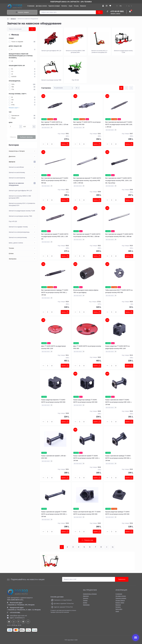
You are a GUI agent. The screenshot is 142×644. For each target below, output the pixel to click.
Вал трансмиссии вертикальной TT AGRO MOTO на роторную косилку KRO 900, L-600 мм (55, 180)
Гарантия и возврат (54, 6)
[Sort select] (63, 88)
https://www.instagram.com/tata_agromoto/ (28, 622)
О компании (31, 6)
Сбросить (13, 137)
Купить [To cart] (65, 144)
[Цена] (14, 127)
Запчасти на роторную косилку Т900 (20, 216)
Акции (70, 6)
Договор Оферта (120, 600)
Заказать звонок (115, 14)
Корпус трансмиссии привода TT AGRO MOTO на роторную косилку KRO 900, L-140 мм (118, 458)
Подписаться (122, 579)
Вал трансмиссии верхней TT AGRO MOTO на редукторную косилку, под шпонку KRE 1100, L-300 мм (87, 180)
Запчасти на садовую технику (18, 227)
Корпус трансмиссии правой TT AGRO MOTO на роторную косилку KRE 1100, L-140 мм (87, 458)
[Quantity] (48, 144)
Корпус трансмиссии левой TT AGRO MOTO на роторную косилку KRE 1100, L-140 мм (119, 402)
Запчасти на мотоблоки (16, 167)
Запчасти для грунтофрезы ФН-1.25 (20, 191)
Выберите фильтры (26, 137)
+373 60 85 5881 (14, 613)
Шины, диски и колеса (16, 243)
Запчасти (13, 19)
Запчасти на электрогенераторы (19, 232)
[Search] (99, 12)
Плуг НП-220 (13, 221)
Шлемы (11, 253)
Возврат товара (120, 603)
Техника (11, 248)
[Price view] (131, 88)
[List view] (126, 88)
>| (113, 547)
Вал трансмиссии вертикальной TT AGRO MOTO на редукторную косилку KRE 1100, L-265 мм (119, 124)
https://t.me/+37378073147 (9, 622)
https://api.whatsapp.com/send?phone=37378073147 (14, 622)
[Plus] (52, 144)
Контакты (64, 6)
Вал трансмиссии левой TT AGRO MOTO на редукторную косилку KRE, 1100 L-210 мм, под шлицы (119, 180)
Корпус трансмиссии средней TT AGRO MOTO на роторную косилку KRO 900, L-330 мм (54, 514)
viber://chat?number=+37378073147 (19, 622)
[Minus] (43, 144)
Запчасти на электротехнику (18, 237)
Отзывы (76, 6)
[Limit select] (77, 88)
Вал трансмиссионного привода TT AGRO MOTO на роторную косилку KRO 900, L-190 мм (55, 292)
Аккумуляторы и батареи (17, 151)
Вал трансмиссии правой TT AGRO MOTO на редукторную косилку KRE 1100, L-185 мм (55, 236)
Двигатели (12, 156)
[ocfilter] (32, 29)
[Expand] (35, 151)
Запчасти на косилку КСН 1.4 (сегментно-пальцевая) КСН (22, 204)
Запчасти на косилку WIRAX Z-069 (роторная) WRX (20, 197)
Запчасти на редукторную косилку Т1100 (22, 211)
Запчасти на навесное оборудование (16, 184)
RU (121, 6)
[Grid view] (121, 88)
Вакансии (83, 6)
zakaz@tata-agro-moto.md (17, 616)
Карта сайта (119, 609)
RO (117, 6)
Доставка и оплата (41, 6)
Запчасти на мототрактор (17, 178)
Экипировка (13, 259)
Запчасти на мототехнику (17, 172)
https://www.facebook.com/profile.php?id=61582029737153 (23, 622)
